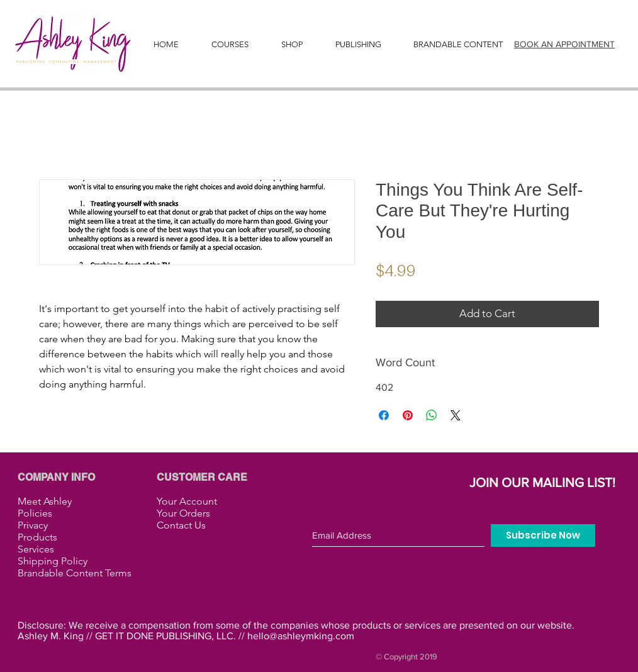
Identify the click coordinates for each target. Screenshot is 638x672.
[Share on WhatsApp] (432, 415)
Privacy (33, 525)
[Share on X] (456, 415)
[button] (358, 45)
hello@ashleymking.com (301, 636)
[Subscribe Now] (543, 535)
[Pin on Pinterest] (408, 415)
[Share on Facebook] (384, 415)
